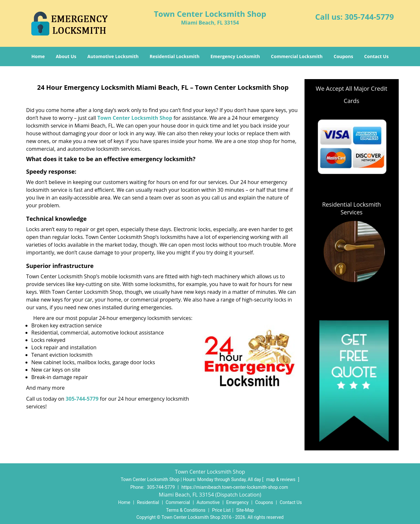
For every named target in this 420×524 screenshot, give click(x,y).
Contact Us (376, 56)
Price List (221, 510)
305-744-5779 (369, 17)
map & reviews (281, 479)
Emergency (237, 502)
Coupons (343, 56)
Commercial (178, 502)
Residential (148, 502)
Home (38, 56)
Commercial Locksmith (297, 56)
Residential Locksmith (175, 56)
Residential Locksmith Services (352, 208)
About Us (66, 56)
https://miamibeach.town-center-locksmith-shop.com (235, 487)
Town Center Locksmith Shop (135, 118)
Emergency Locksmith (235, 56)
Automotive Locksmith (113, 56)
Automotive (208, 502)
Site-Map (245, 510)
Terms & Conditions (186, 510)
